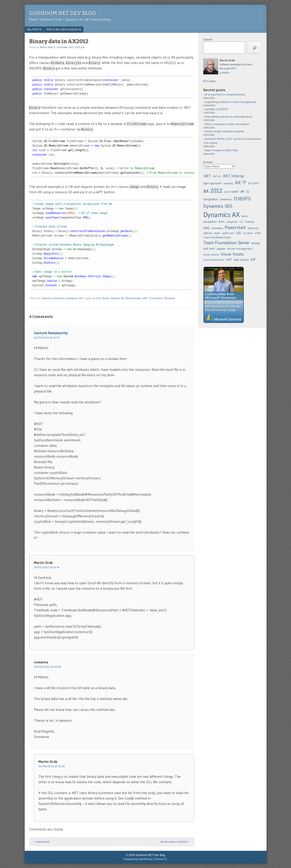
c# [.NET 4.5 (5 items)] (242, 191)
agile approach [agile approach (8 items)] (213, 183)
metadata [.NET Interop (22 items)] (217, 228)
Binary (106, 298)
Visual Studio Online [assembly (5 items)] (214, 260)
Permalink (170, 298)
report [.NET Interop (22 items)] (217, 233)
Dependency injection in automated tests (229, 117)
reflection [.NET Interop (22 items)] (208, 233)
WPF (145, 298)
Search (208, 39)
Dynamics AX (117, 298)
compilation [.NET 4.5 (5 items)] (211, 199)
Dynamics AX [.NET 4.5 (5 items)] (221, 215)
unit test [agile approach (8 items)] (209, 248)
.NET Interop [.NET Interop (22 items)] (233, 176)
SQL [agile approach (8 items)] (239, 233)
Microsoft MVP (228, 68)
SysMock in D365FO (216, 109)
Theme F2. (161, 859)
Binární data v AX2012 (175, 842)
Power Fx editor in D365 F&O (221, 150)
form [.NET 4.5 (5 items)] (222, 222)
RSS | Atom (210, 81)
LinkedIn (225, 72)
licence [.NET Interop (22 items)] (250, 222)
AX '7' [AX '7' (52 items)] (241, 183)
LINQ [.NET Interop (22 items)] (206, 228)
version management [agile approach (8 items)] (240, 249)
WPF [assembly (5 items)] (253, 260)
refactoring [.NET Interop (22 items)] (253, 228)
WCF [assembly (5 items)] (229, 260)
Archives (208, 162)
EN (80, 298)
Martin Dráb (46, 47)
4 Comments (156, 298)
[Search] (255, 48)
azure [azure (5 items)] (227, 192)
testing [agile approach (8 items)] (256, 243)
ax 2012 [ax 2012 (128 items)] (213, 191)
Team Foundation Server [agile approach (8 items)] (226, 243)
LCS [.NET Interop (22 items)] (241, 222)
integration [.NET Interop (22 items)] (232, 222)
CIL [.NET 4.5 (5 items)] (247, 192)
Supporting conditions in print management (231, 102)
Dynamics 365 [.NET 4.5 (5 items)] (218, 206)
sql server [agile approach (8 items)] (248, 233)
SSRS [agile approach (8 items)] (258, 233)
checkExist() (42, 842)
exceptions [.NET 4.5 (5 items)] (210, 222)
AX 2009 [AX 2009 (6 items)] (253, 183)
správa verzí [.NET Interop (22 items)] (228, 233)
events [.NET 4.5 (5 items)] (245, 216)
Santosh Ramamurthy (51, 333)
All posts (34, 29)
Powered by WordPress (138, 859)
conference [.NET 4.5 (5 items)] (226, 199)
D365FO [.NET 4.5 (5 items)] (242, 199)
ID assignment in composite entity (225, 94)
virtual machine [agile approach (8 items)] (211, 255)
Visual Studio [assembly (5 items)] (232, 254)
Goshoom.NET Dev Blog (63, 13)
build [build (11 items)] (235, 192)
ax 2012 (97, 298)
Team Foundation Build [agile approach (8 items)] (217, 237)
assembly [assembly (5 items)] (228, 183)
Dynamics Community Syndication (60, 298)
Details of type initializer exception (225, 131)
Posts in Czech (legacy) (64, 29)
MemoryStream (133, 298)
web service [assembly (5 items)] (241, 260)
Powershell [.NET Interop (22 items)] (235, 227)
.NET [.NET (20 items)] (207, 176)
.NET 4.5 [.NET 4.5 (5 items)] (217, 176)
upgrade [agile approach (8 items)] (221, 249)
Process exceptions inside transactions (227, 124)
